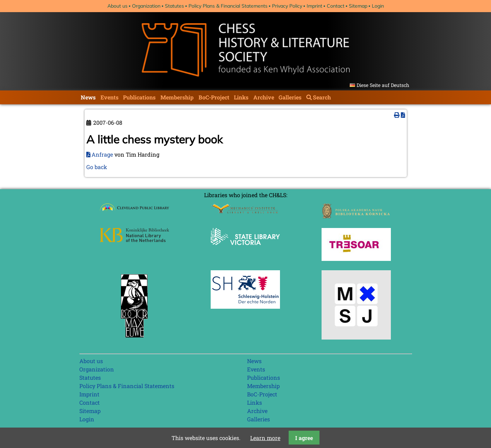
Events (109, 97)
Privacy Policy (287, 6)
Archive (264, 97)
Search (322, 97)
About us (117, 6)
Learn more (265, 438)
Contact (336, 6)
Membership (177, 97)
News (88, 97)
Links (241, 97)
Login (378, 6)
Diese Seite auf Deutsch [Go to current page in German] (383, 85)
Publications (139, 97)
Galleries (290, 97)
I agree (304, 438)
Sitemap (358, 6)
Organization (146, 6)
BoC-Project (214, 97)
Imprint (314, 6)
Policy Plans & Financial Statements (228, 6)
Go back (97, 167)
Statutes (174, 6)
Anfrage (102, 154)
